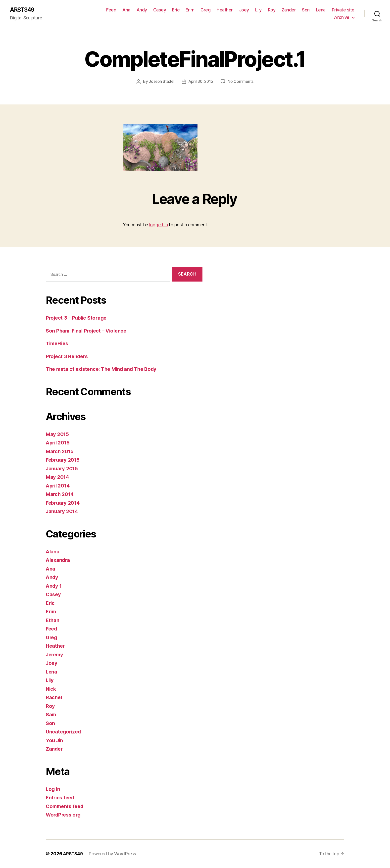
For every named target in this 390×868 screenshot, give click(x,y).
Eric (176, 10)
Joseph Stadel (161, 82)
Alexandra (59, 560)
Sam (51, 715)
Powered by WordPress (114, 854)
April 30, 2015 (201, 82)
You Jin (55, 741)
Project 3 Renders (68, 357)
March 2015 (60, 452)
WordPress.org (65, 815)
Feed (111, 10)
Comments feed (66, 806)
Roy (272, 10)
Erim (190, 10)
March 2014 (60, 494)
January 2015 (63, 469)
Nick (51, 689)
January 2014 (63, 511)
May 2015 (58, 434)
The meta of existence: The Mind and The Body (105, 369)
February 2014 (64, 503)
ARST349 (23, 10)
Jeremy (55, 655)
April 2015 (59, 443)
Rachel (54, 698)
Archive (342, 18)
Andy (142, 10)
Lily (258, 10)
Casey (160, 10)
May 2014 (58, 477)
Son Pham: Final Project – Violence (88, 331)
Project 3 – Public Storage (78, 318)
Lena (321, 10)
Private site (343, 10)
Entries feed (61, 798)
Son (306, 10)
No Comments (242, 82)
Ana (126, 10)
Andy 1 (54, 586)
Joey (244, 10)
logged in (159, 225)
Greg (205, 10)
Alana (53, 552)
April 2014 (59, 486)
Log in (53, 789)
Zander (289, 10)
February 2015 (64, 460)
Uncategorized (64, 732)
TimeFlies (58, 344)
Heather (225, 10)
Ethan (53, 620)
